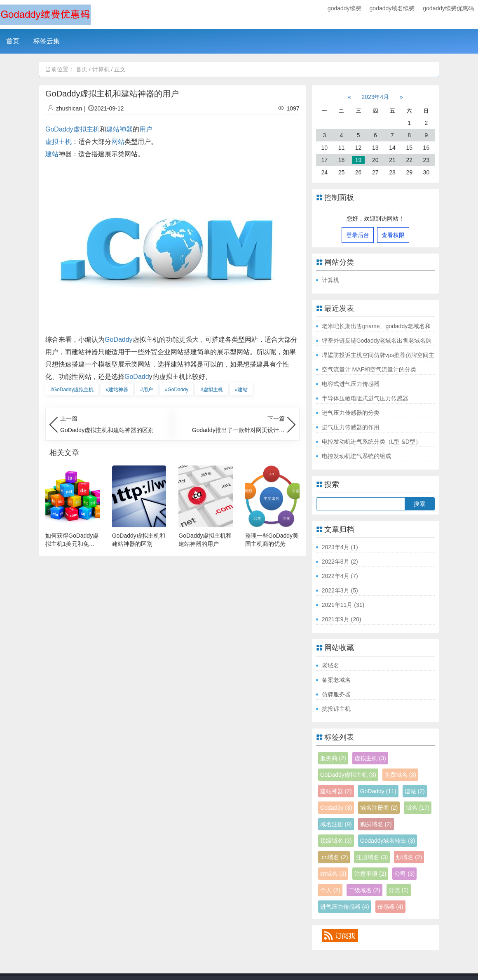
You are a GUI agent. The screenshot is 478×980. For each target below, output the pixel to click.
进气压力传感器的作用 (351, 427)
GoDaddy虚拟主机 (73, 129)
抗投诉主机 (336, 709)
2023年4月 (375, 97)
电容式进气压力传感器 (351, 384)
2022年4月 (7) (340, 576)
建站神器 (119, 129)
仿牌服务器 (336, 694)
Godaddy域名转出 (388, 841)
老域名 (330, 665)
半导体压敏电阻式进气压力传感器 (365, 398)
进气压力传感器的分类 (351, 413)
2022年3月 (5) (340, 590)
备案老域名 (336, 680)
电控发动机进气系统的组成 (356, 456)
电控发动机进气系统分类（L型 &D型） (371, 442)
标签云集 (47, 41)
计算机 (101, 69)
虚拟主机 (59, 142)
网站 (118, 142)
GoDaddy (119, 340)
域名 (418, 808)
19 (358, 160)
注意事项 (370, 874)
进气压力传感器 (345, 907)
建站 (52, 154)
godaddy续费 (344, 8)
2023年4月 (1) (340, 547)
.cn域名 (334, 857)
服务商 (333, 758)
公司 (404, 874)
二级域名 (364, 890)
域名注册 (336, 824)
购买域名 (376, 824)
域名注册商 (379, 808)
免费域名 (400, 775)
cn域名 (333, 874)
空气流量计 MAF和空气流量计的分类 (369, 369)
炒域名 (409, 857)
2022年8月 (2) (340, 562)
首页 (13, 41)
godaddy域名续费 (392, 8)
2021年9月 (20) (342, 619)
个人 (330, 890)
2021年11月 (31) (343, 605)
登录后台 (358, 235)
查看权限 (393, 235)
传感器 (390, 907)
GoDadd (137, 377)
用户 (146, 129)
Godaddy (336, 808)
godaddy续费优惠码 (448, 8)
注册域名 (372, 857)
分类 (399, 890)
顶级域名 (336, 841)
